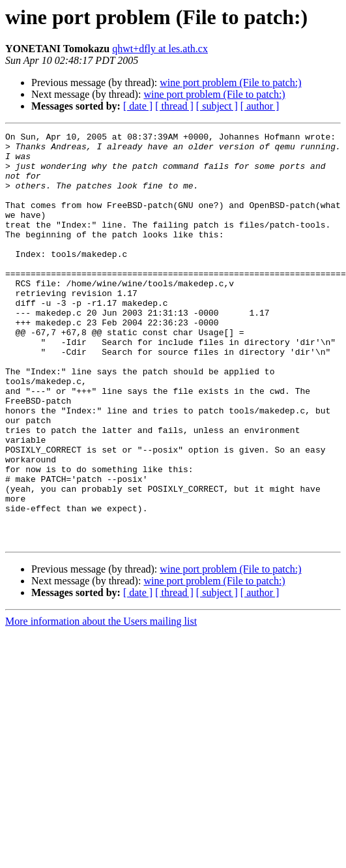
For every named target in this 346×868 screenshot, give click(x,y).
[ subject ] (217, 106)
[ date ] (138, 106)
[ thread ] (174, 106)
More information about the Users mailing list (101, 703)
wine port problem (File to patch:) (230, 82)
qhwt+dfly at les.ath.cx (160, 49)
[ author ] (260, 106)
